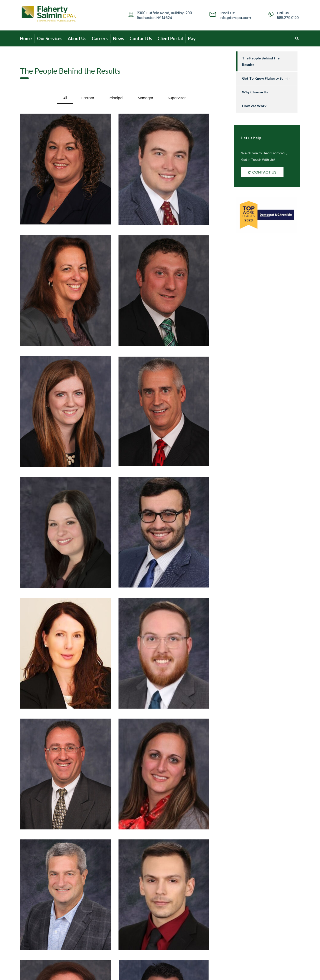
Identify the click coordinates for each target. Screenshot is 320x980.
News (119, 38)
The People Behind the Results (261, 61)
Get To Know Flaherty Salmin (266, 78)
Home (26, 38)
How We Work (254, 106)
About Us (77, 38)
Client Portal (170, 38)
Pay (192, 38)
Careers (100, 38)
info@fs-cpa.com (235, 18)
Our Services (50, 38)
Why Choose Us (255, 92)
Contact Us (141, 38)
